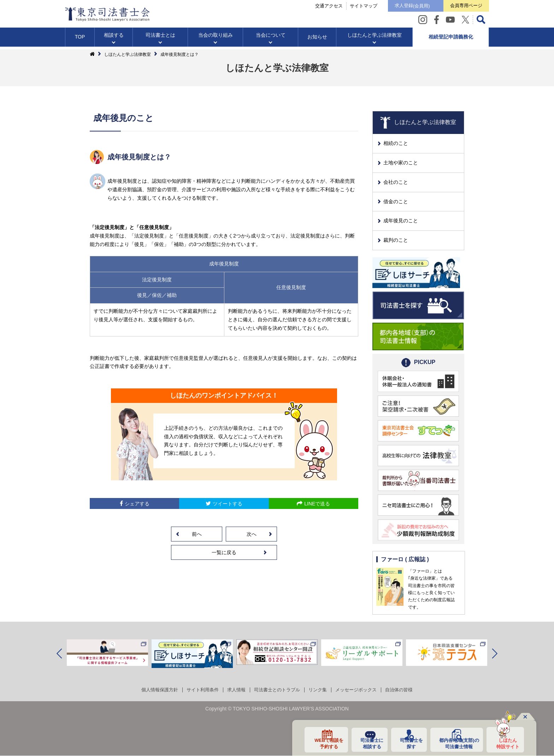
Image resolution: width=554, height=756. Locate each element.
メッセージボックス (361, 690)
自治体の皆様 (406, 690)
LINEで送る (317, 504)
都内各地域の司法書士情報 (456, 743)
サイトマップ (348, 8)
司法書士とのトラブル (277, 690)
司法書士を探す (407, 743)
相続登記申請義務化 (451, 40)
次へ (252, 534)
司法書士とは (160, 39)
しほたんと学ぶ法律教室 (375, 39)
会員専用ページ (462, 7)
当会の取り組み (216, 39)
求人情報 (234, 690)
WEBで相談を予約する (323, 743)
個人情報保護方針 (153, 690)
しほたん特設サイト (506, 743)
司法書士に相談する (367, 743)
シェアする (137, 504)
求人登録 (400, 8)
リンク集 (320, 690)
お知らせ (317, 40)
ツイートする (228, 504)
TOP (80, 40)
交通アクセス (313, 8)
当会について (271, 39)
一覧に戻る (224, 552)
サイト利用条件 (198, 690)
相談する (114, 39)
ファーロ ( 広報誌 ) (405, 560)
